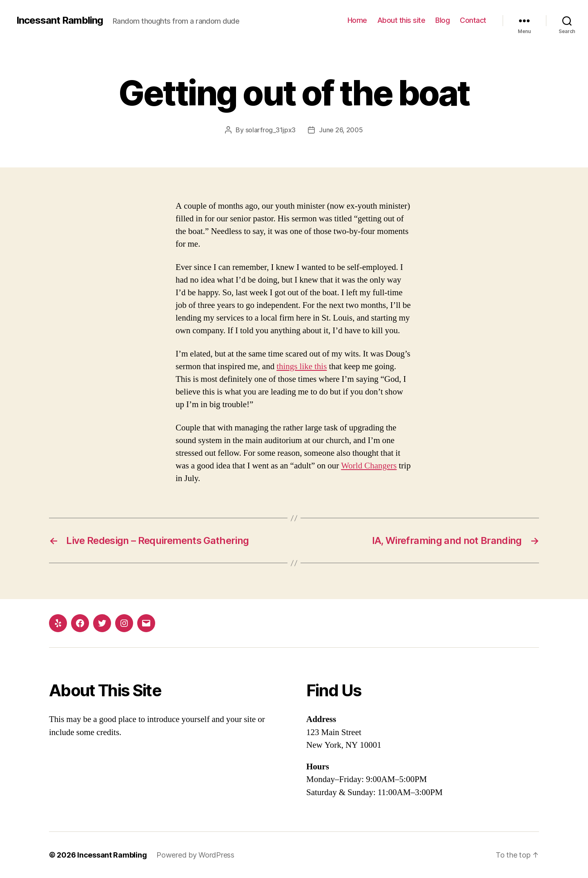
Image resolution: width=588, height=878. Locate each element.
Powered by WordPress (195, 855)
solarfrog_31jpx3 (271, 130)
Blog (442, 20)
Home (357, 20)
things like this (302, 367)
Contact (473, 20)
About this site (401, 20)
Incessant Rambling (60, 20)
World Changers (369, 466)
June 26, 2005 (341, 130)
